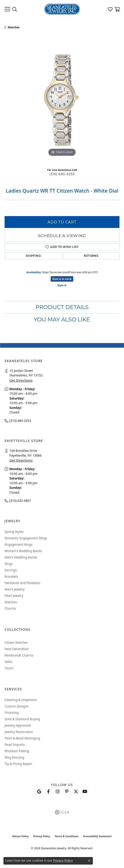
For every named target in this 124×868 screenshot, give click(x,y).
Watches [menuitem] (11, 602)
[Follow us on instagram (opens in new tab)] (58, 791)
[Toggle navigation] (7, 9)
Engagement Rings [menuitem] (18, 544)
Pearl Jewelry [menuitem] (14, 596)
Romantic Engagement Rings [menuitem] (26, 538)
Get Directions (21, 380)
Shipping (33, 256)
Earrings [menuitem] (11, 570)
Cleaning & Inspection (21, 700)
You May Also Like (62, 319)
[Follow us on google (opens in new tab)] (39, 791)
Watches (14, 27)
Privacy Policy (42, 836)
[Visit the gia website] (62, 812)
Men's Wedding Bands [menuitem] (21, 557)
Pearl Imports (15, 745)
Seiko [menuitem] (8, 662)
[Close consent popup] (89, 861)
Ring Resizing (14, 757)
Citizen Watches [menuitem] (16, 642)
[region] (62, 100)
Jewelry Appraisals (18, 725)
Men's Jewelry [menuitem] (15, 589)
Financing (12, 713)
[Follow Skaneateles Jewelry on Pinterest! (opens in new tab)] (67, 791)
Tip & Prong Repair (18, 764)
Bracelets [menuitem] (11, 576)
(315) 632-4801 (20, 501)
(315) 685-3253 (62, 174)
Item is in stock (62, 279)
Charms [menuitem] (10, 608)
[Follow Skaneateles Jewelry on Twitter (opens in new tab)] (76, 791)
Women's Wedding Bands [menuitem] (23, 551)
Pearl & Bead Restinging (22, 738)
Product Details (62, 307)
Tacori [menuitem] (9, 668)
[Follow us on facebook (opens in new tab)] (48, 791)
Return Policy (21, 836)
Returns (91, 256)
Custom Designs (17, 706)
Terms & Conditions (66, 836)
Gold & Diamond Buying (22, 719)
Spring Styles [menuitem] (14, 532)
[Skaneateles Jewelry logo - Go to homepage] (62, 9)
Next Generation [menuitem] (17, 649)
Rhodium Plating (17, 751)
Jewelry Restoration (19, 732)
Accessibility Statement (97, 836)
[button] (15, 9)
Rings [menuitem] (9, 564)
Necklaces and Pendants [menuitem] (22, 583)
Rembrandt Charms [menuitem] (19, 655)
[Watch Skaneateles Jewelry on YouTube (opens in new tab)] (85, 791)
